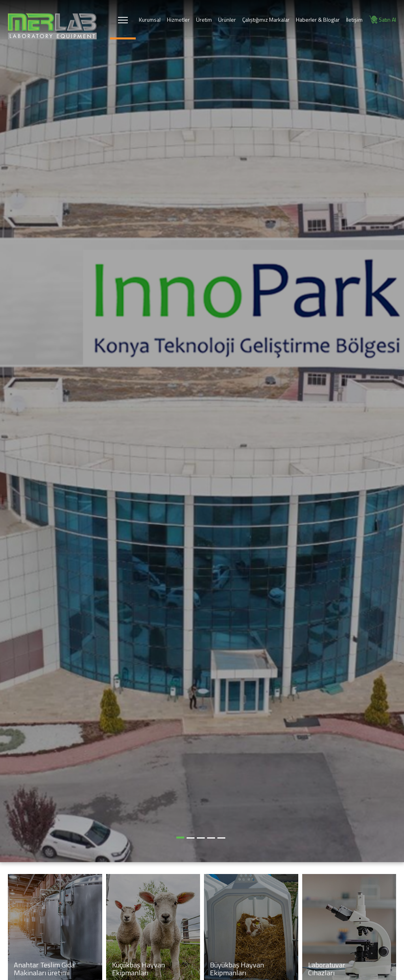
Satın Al (382, 20)
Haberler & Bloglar (318, 20)
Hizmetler (178, 20)
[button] (180, 838)
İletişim (354, 20)
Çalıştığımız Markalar (266, 20)
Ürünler (227, 20)
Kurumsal (150, 20)
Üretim (204, 20)
